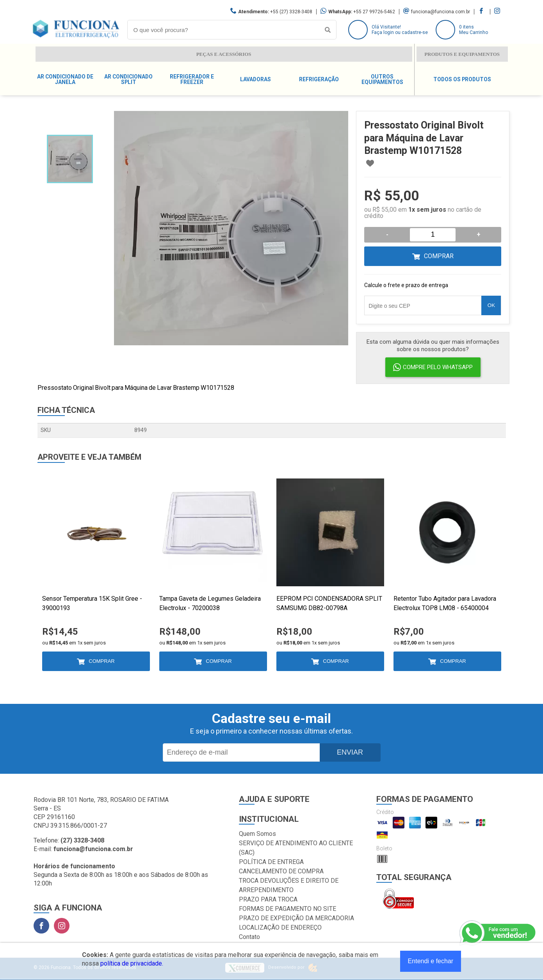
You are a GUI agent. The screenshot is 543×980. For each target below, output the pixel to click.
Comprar (439, 256)
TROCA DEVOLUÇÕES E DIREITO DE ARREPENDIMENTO (289, 885)
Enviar (350, 752)
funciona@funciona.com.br (441, 12)
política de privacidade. (132, 963)
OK (491, 305)
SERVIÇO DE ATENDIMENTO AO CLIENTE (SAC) (296, 848)
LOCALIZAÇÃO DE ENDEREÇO (280, 927)
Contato (249, 937)
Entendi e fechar (431, 961)
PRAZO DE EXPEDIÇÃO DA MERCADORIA (296, 918)
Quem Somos (257, 834)
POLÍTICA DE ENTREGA (271, 862)
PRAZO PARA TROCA (268, 899)
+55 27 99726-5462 (374, 12)
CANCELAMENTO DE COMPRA (281, 871)
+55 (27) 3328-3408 (291, 12)
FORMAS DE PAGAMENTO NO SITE (288, 909)
